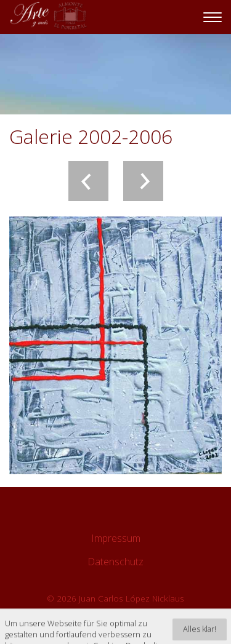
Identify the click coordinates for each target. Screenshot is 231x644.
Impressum (116, 538)
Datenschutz (115, 562)
